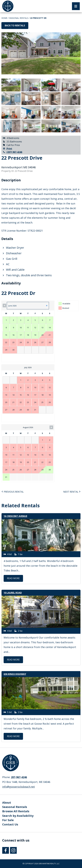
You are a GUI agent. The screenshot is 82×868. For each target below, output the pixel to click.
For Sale (8, 820)
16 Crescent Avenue (15, 516)
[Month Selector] (28, 306)
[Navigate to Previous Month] (4, 306)
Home (4, 18)
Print (7, 149)
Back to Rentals (15, 25)
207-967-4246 (19, 777)
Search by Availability (18, 816)
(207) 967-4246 (12, 152)
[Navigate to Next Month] (51, 427)
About (7, 803)
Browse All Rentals (16, 811)
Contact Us (10, 824)
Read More (15, 578)
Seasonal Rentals (19, 18)
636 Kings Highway (15, 674)
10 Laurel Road (13, 593)
